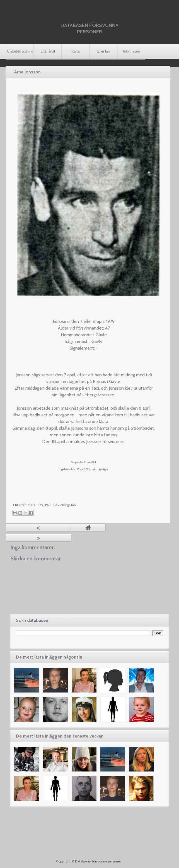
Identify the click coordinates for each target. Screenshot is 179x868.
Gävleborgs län (65, 505)
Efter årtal (48, 51)
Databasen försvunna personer (89, 29)
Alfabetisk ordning (20, 51)
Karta (76, 51)
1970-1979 (35, 505)
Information (131, 51)
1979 (48, 505)
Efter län (104, 51)
